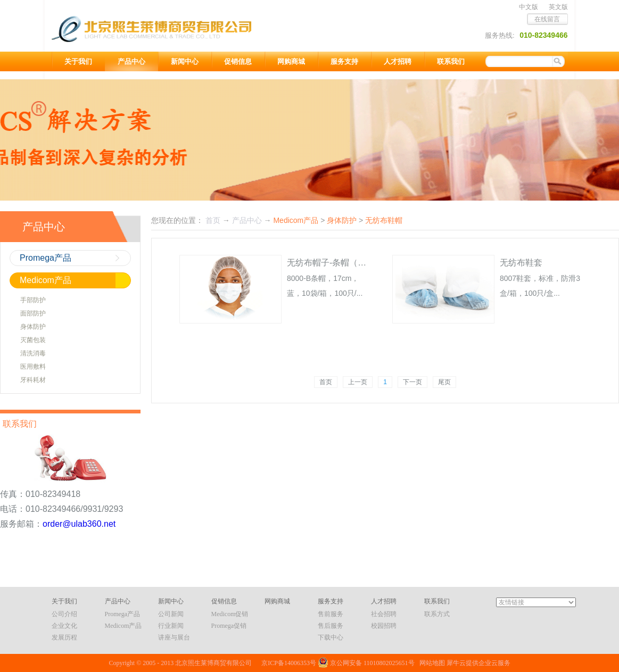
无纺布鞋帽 (384, 220)
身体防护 (342, 220)
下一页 (412, 382)
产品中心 (247, 220)
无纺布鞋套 (521, 263)
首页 (326, 382)
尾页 (444, 382)
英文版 (558, 7)
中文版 (529, 7)
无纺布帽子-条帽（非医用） (339, 263)
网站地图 (431, 663)
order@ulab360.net (79, 524)
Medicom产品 (296, 220)
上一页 (358, 382)
